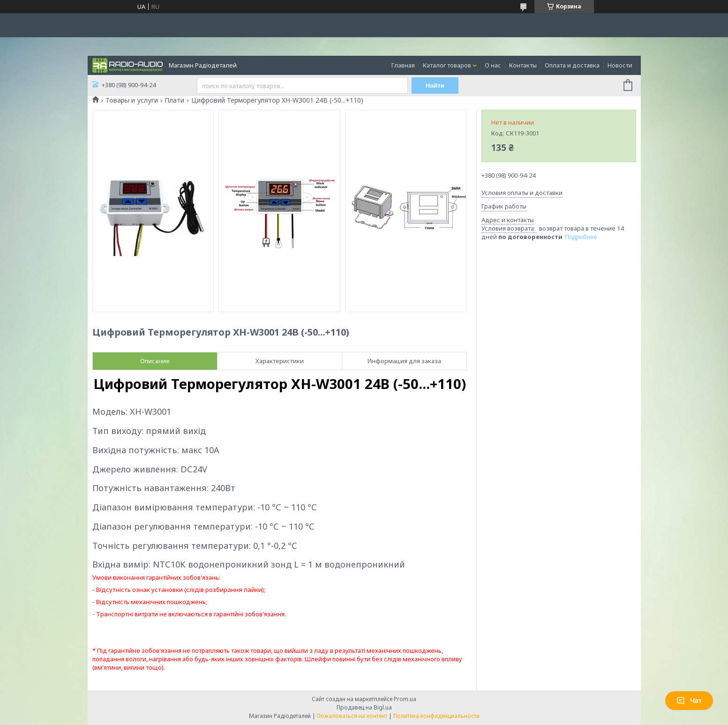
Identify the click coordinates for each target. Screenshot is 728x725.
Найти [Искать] (435, 86)
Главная (403, 65)
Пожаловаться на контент (352, 716)
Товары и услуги (132, 100)
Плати (174, 100)
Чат (689, 701)
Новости (620, 65)
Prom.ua (405, 699)
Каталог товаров (447, 65)
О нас (493, 65)
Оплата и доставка (572, 65)
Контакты (523, 65)
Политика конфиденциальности (436, 716)
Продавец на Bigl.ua (364, 707)
